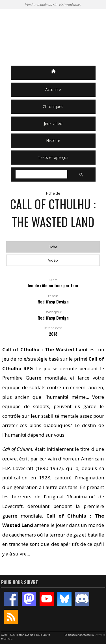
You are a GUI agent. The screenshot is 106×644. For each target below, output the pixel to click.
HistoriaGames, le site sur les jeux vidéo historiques (53, 37)
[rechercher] (41, 175)
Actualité (53, 90)
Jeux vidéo (53, 123)
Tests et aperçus (53, 157)
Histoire (53, 140)
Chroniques (53, 106)
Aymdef (100, 635)
